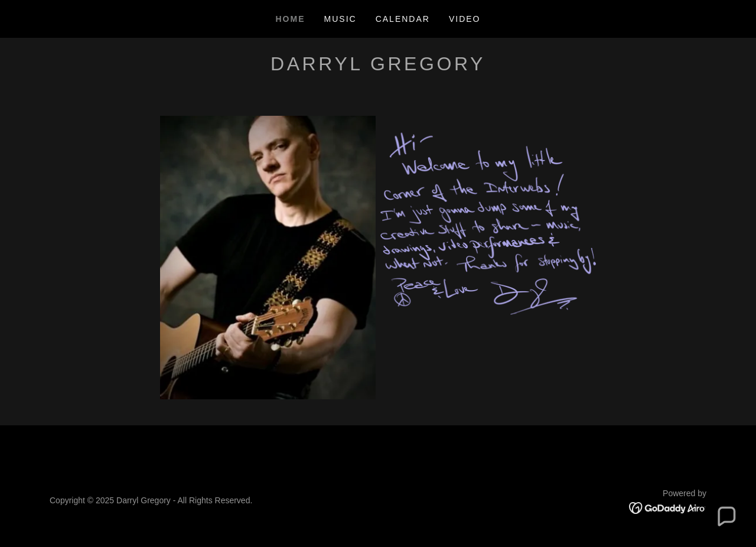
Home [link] (291, 19)
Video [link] (465, 19)
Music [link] (340, 19)
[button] (726, 517)
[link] (668, 507)
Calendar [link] (403, 19)
